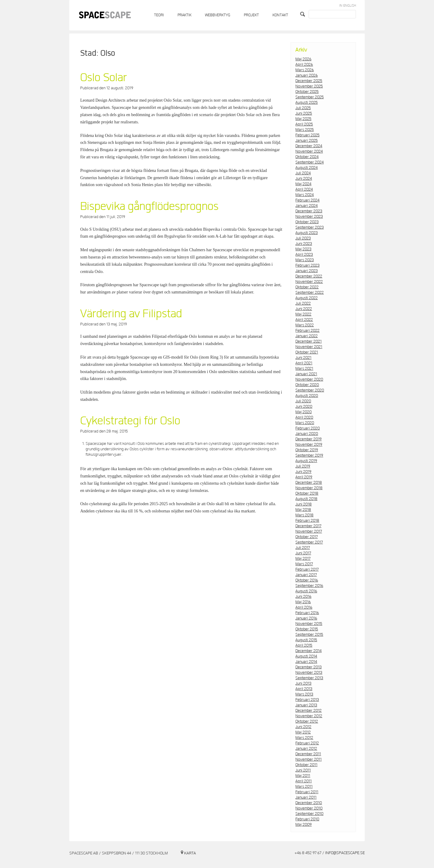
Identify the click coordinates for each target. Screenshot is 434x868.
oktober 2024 (307, 157)
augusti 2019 (306, 461)
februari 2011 (307, 792)
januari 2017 (306, 575)
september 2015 (309, 635)
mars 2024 (305, 195)
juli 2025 (303, 108)
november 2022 (309, 282)
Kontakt (280, 15)
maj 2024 (303, 184)
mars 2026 (305, 70)
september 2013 (309, 678)
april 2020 (304, 417)
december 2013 (308, 667)
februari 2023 (307, 265)
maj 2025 (303, 119)
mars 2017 (304, 564)
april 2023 (304, 255)
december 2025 (309, 81)
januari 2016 (306, 618)
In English (348, 6)
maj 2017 (303, 559)
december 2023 (309, 211)
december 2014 (308, 651)
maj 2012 (303, 732)
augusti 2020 (307, 396)
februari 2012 (307, 743)
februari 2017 (307, 569)
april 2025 (304, 124)
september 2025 (310, 97)
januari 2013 (306, 705)
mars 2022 (305, 325)
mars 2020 (305, 423)
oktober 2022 (307, 287)
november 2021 (309, 347)
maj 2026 (303, 59)
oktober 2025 (307, 92)
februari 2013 (307, 700)
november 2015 (309, 624)
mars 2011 (304, 787)
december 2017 (308, 526)
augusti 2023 (307, 233)
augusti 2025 (307, 103)
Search (303, 14)
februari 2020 (308, 428)
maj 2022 (303, 314)
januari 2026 (307, 75)
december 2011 (308, 754)
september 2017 (309, 542)
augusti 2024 (307, 168)
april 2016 (304, 607)
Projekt (251, 15)
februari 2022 (307, 331)
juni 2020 (304, 407)
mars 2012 (304, 738)
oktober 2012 (307, 721)
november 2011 (308, 759)
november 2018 (309, 488)
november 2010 (309, 808)
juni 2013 (303, 683)
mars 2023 (305, 260)
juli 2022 (303, 303)
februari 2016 (307, 613)
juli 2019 (303, 466)
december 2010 (309, 803)
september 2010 (309, 814)
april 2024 (304, 189)
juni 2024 (304, 179)
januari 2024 (307, 206)
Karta (190, 853)
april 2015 (304, 645)
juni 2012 (303, 727)
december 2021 (308, 341)
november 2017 (309, 531)
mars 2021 (304, 369)
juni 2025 (304, 113)
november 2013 (309, 673)
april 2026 (304, 65)
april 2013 (304, 689)
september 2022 (310, 293)
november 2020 (309, 379)
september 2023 (310, 227)
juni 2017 (303, 553)
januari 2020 (307, 434)
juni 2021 (303, 358)
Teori (159, 15)
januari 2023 (307, 271)
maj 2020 (303, 412)
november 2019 (309, 445)
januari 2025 (307, 141)
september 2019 (309, 455)
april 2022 (304, 320)
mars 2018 (304, 515)
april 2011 (303, 781)
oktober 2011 (306, 765)
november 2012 (309, 716)
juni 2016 (303, 597)
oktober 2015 (307, 629)
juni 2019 (303, 472)
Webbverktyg (218, 15)
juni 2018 (303, 504)
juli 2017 (303, 548)
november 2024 (309, 151)
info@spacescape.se (345, 853)
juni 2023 (304, 244)
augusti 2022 (307, 298)
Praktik (184, 15)
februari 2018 (307, 521)
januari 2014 (306, 662)
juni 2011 (303, 770)
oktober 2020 (307, 385)
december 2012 (308, 711)
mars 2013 (304, 694)
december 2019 (308, 439)
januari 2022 (307, 336)
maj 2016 (303, 602)
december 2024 (309, 146)
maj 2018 (303, 510)
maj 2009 (303, 825)
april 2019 (304, 477)
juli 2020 (303, 401)
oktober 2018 (307, 493)
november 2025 (309, 86)
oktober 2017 (307, 537)
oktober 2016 (307, 580)
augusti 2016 (306, 591)
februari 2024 (307, 200)
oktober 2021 (307, 352)
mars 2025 (305, 130)
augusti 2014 (306, 656)
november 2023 (309, 217)
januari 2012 (306, 749)
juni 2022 (304, 309)
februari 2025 (307, 135)
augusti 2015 (306, 640)
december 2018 (309, 483)
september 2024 (310, 162)
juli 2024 (303, 173)
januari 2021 (306, 374)
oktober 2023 (307, 222)
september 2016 (309, 586)
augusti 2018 (306, 499)
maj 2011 (303, 776)
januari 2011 (306, 797)
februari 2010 (307, 819)
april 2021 (304, 363)
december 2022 (309, 276)
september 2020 (310, 390)
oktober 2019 (307, 450)
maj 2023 (303, 249)
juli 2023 (303, 238)
